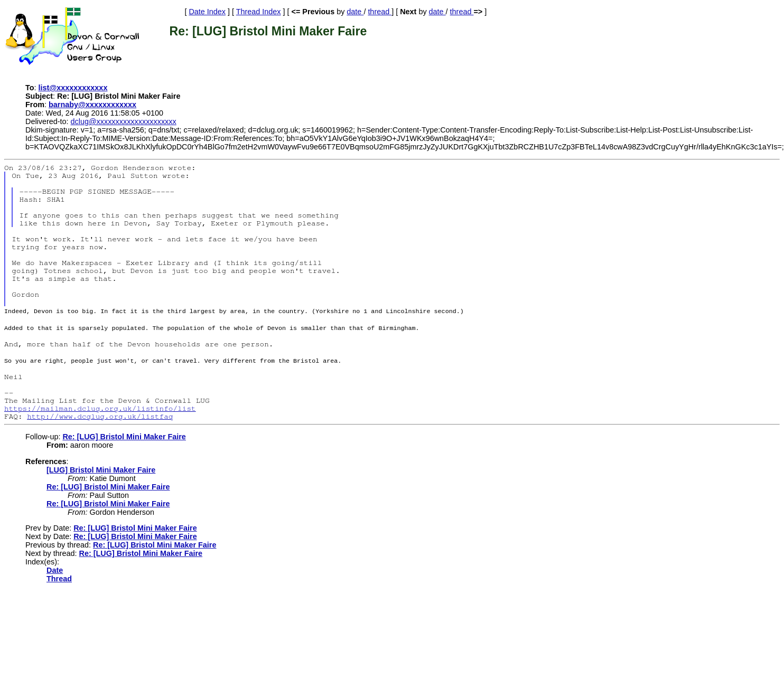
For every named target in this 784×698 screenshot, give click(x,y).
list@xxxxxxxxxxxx (73, 88)
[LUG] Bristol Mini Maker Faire (101, 468)
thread (380, 12)
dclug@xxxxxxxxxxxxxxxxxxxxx (124, 121)
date (355, 12)
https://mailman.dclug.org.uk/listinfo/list (100, 407)
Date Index (207, 12)
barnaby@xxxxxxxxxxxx (92, 105)
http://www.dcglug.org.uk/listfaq (100, 415)
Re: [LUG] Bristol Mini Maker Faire (124, 435)
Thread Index (259, 12)
